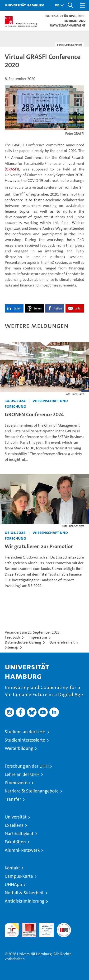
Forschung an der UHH (27, 766)
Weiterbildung (19, 748)
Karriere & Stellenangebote (32, 791)
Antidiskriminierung (25, 901)
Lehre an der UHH (22, 774)
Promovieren (17, 783)
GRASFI (12, 169)
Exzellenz (14, 825)
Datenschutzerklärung (23, 642)
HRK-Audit (44, 928)
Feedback (12, 637)
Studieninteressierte (25, 740)
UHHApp (13, 884)
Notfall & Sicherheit (24, 893)
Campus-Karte (19, 876)
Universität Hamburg (25, 5)
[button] (58, 5)
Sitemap (12, 647)
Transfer (13, 799)
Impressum (38, 637)
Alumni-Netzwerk (22, 850)
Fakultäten (15, 842)
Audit (27, 925)
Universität (16, 817)
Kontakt (12, 868)
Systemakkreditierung (64, 925)
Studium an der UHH (25, 732)
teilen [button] (18, 308)
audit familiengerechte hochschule (12, 930)
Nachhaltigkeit (19, 834)
